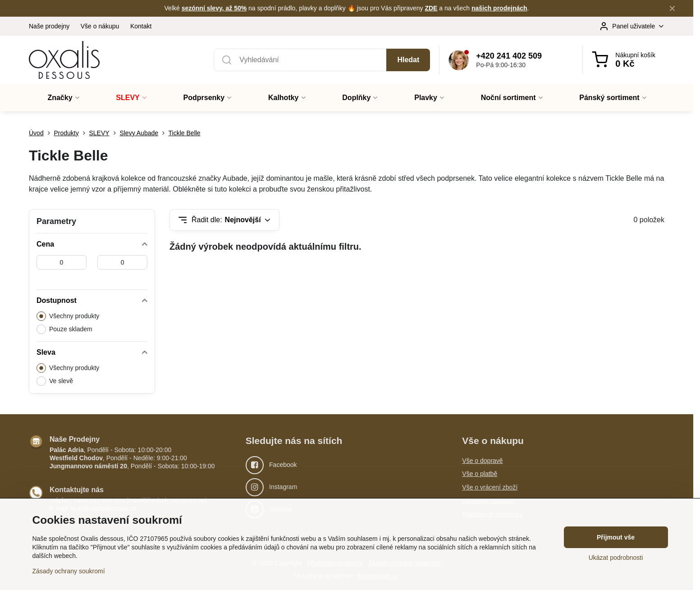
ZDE (431, 8)
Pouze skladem (64, 329)
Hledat (408, 60)
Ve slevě (55, 381)
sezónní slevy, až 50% (214, 8)
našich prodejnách (499, 8)
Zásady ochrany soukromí (69, 571)
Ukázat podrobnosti (616, 558)
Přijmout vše (616, 537)
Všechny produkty (68, 316)
